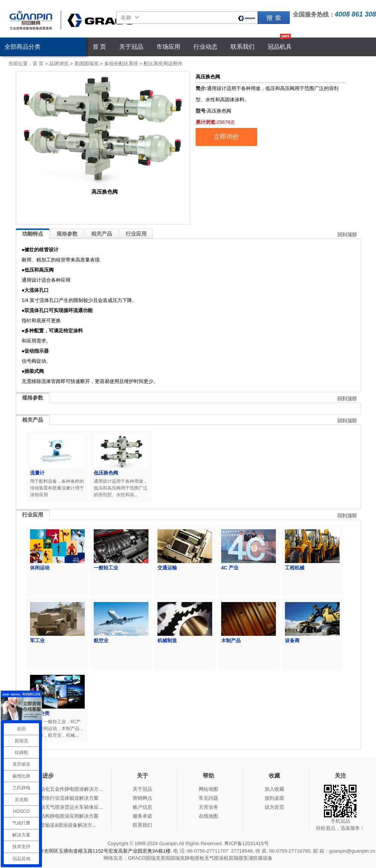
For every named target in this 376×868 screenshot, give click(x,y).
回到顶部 (347, 235)
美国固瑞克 (86, 64)
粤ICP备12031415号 (246, 843)
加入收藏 (274, 789)
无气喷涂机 (216, 858)
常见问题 (208, 798)
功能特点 (33, 234)
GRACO (137, 858)
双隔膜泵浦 (241, 858)
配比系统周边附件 (163, 64)
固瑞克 (274, 18)
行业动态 (205, 47)
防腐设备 (263, 858)
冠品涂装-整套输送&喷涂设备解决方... (55, 825)
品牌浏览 (59, 64)
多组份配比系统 (121, 64)
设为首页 (274, 807)
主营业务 (208, 807)
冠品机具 (280, 47)
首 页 (99, 47)
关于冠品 (131, 47)
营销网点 (142, 798)
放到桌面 (274, 798)
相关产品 (102, 234)
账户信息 (142, 807)
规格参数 (67, 234)
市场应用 (168, 47)
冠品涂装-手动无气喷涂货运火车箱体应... (58, 807)
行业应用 (136, 234)
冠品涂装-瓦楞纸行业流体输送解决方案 (56, 798)
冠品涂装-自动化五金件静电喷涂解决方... (58, 789)
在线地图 (208, 816)
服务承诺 (142, 816)
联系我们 (243, 47)
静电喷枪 (195, 858)
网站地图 (208, 789)
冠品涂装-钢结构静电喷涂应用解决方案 (56, 816)
